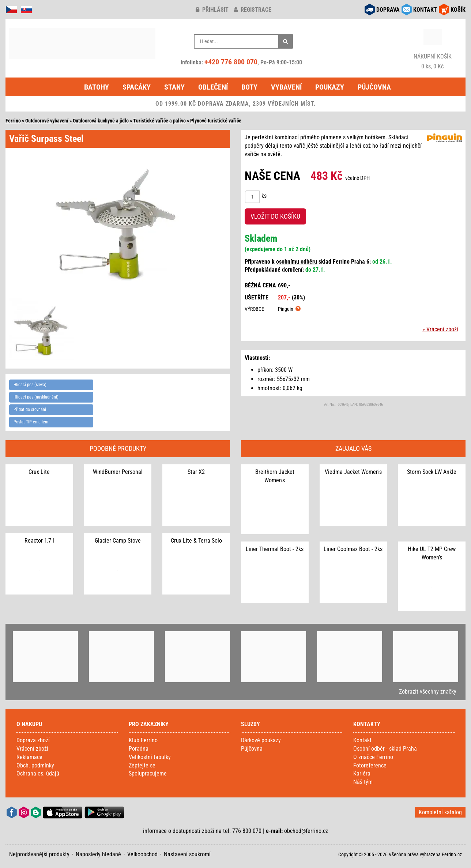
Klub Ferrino (143, 740)
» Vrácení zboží (440, 329)
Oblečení (213, 87)
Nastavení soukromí (187, 854)
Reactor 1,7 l (39, 541)
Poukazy (330, 87)
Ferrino (13, 121)
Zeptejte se (142, 765)
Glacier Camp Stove (118, 541)
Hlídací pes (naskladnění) (36, 397)
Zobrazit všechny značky (428, 692)
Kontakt (362, 740)
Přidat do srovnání (30, 410)
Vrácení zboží (32, 749)
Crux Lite (39, 472)
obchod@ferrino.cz (306, 831)
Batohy (97, 87)
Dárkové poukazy (261, 740)
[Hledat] (286, 41)
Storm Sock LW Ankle (432, 472)
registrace (253, 10)
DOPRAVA (388, 10)
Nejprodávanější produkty (39, 854)
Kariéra (362, 773)
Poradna (139, 749)
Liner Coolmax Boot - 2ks (353, 549)
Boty (249, 87)
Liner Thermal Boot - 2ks (275, 549)
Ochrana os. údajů (38, 773)
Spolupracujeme (148, 773)
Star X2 (196, 472)
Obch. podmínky (35, 765)
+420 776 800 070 (231, 62)
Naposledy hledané (98, 854)
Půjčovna (374, 87)
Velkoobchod (142, 854)
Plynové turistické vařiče (216, 121)
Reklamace (29, 757)
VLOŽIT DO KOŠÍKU (275, 216)
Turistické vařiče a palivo (159, 121)
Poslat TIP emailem (31, 422)
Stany (174, 87)
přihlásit (212, 10)
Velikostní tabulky (150, 757)
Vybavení (286, 87)
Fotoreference (370, 765)
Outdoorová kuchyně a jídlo (101, 121)
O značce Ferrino (373, 757)
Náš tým (363, 782)
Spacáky (137, 87)
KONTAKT (425, 10)
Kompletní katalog (440, 812)
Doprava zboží (33, 740)
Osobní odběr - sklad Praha (385, 749)
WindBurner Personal (118, 472)
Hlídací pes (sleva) (30, 385)
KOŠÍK (458, 10)
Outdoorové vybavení (47, 121)
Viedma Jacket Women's (353, 472)
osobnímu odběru (297, 262)
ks (264, 196)
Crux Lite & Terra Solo (196, 541)
